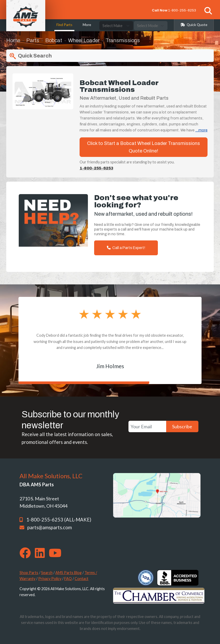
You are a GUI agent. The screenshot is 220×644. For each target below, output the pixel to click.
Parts (33, 40)
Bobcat (54, 40)
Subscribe (182, 426)
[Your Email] (147, 427)
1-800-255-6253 (182, 10)
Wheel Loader (84, 40)
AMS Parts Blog (69, 573)
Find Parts (64, 25)
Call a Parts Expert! (126, 248)
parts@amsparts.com (50, 527)
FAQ (68, 579)
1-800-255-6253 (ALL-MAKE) (59, 520)
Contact (82, 579)
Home (13, 40)
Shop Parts (29, 573)
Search (47, 573)
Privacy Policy (50, 579)
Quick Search (30, 56)
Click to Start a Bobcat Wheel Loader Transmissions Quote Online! (144, 147)
